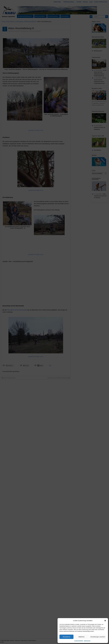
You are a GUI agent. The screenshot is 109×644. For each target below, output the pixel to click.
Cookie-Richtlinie (79, 641)
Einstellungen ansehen (98, 637)
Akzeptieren (66, 637)
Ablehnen (81, 637)
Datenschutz (87, 641)
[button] (105, 621)
